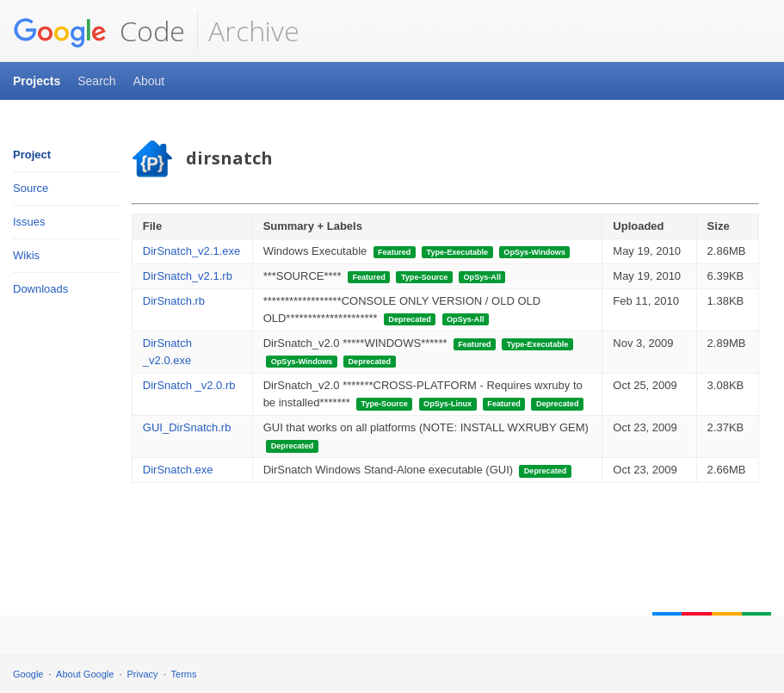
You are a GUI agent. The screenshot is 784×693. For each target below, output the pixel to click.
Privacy (143, 674)
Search (96, 81)
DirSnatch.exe (178, 470)
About (149, 81)
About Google (85, 674)
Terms (184, 674)
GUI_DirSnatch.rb (187, 427)
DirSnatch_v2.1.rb (188, 276)
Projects (37, 81)
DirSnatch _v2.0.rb (189, 385)
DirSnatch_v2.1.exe (191, 251)
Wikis (26, 255)
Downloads (40, 289)
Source (31, 188)
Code (99, 31)
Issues (29, 222)
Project (32, 155)
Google (28, 674)
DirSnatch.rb (174, 301)
